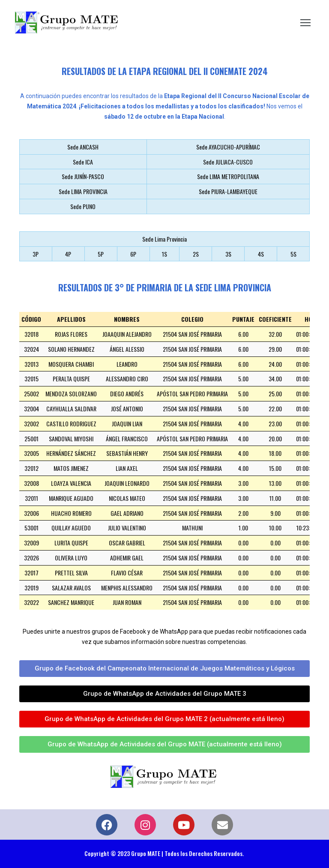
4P (68, 254)
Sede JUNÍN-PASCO (83, 176)
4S (261, 254)
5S (293, 254)
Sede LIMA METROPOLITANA (228, 176)
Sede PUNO (83, 206)
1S (164, 254)
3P (36, 254)
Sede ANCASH (83, 147)
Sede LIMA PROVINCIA (83, 191)
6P (133, 254)
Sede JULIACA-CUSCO (228, 162)
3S (228, 254)
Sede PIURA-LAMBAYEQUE (228, 191)
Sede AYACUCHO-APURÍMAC (228, 147)
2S (196, 254)
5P (101, 254)
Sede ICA (83, 162)
